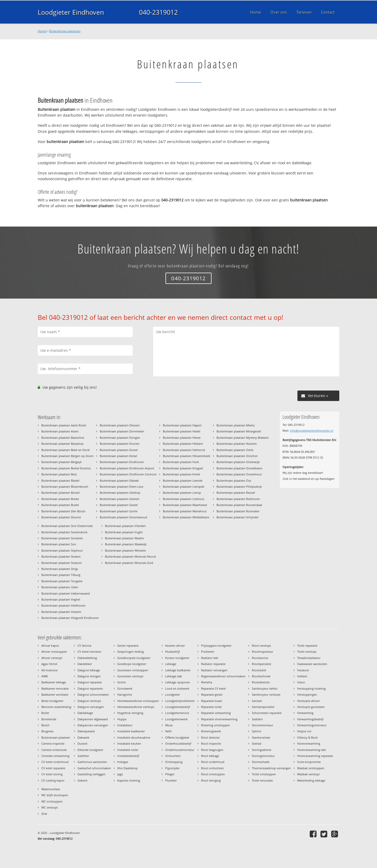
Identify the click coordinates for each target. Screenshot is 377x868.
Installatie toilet (128, 750)
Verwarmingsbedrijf (310, 719)
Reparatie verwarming (216, 713)
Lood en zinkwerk (177, 688)
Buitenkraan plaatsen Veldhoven (63, 605)
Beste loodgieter (52, 701)
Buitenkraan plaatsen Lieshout (184, 499)
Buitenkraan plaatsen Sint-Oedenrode (67, 526)
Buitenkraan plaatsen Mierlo (236, 425)
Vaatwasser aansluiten (312, 664)
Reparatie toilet (211, 707)
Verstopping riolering (311, 688)
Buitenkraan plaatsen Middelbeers (186, 517)
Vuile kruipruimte (309, 762)
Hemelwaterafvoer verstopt (136, 707)
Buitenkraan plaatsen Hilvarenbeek (187, 456)
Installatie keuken (129, 743)
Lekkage (171, 664)
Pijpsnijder (172, 768)
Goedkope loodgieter (132, 664)
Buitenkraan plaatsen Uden (60, 587)
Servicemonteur (262, 725)
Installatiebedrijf (128, 756)
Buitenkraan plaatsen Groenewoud (123, 517)
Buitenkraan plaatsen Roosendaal (239, 505)
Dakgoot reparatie (90, 682)
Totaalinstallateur (309, 658)
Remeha (207, 682)
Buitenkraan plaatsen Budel (60, 505)
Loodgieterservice (177, 713)
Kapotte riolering (129, 780)
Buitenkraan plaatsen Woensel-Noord (130, 556)
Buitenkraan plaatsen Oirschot (237, 456)
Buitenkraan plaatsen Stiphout (62, 550)
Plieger (170, 774)
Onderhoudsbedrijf (178, 743)
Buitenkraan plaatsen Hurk (181, 462)
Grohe (121, 682)
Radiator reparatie (213, 664)
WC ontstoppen (52, 801)
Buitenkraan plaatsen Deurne (61, 517)
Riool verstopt (261, 645)
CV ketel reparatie (53, 768)
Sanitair (257, 701)
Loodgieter (173, 694)
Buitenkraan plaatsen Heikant (183, 444)
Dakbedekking (87, 658)
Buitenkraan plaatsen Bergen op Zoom (67, 456)
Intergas (123, 762)
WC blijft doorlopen (55, 795)
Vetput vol (304, 731)
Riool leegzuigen (212, 750)
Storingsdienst (262, 750)
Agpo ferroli (49, 664)
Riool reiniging (211, 780)
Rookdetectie (261, 682)
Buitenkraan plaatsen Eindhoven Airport (127, 468)
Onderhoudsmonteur (180, 750)
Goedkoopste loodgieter (134, 658)
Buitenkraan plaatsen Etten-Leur (122, 487)
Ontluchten (173, 756)
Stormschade (261, 762)
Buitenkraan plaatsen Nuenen (237, 444)
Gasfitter (83, 756)
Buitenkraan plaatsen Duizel (119, 450)
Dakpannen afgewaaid (93, 719)
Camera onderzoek (54, 750)
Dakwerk (83, 737)
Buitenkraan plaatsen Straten (61, 556)
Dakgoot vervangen (91, 707)
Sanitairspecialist (263, 707)
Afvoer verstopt (52, 658)
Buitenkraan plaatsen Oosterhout (239, 474)
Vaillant (302, 676)
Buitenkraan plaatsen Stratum (62, 563)
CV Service (84, 645)
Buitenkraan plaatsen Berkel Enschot (66, 468)
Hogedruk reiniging (130, 713)
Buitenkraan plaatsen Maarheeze (185, 505)
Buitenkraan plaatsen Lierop (182, 493)
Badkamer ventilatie (55, 694)
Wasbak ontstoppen (311, 768)
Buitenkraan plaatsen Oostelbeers (239, 468)
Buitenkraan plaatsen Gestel (119, 505)
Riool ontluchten (212, 768)
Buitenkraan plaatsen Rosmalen (238, 511)
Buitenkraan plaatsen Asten (60, 431)
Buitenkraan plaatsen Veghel (61, 599)
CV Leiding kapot (53, 780)
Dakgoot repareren (90, 688)
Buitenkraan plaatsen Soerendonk (64, 532)
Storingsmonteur (263, 756)
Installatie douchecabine (134, 737)
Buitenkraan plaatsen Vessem (61, 612)
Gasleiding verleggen (92, 774)
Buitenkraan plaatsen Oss (234, 480)
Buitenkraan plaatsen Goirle (119, 511)
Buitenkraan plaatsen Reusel (236, 493)
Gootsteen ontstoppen (133, 670)
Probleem (208, 652)
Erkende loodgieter (90, 750)
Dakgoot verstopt (89, 701)
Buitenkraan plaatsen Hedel (182, 431)
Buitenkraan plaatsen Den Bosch (63, 511)
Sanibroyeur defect (265, 688)
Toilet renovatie (262, 780)
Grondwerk (125, 688)
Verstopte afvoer (308, 701)
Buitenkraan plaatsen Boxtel (60, 493)
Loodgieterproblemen (180, 701)
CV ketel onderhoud (55, 762)
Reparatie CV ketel (213, 688)
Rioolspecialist (262, 664)
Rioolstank (259, 670)
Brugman (48, 731)
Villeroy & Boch (307, 737)
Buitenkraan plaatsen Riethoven (238, 499)
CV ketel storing (52, 774)
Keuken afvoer (175, 645)
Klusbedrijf (173, 652)
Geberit (82, 780)
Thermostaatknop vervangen (271, 768)
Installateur (125, 725)
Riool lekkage (210, 756)
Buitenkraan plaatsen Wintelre (125, 550)
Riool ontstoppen (213, 774)
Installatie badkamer (131, 731)
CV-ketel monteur (89, 652)
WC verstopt (50, 807)
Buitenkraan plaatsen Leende (183, 480)
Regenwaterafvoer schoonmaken (223, 676)
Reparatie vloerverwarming (219, 719)
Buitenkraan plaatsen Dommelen (122, 431)
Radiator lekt (210, 658)
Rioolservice (260, 658)
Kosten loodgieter (177, 658)
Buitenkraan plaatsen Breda (60, 499)
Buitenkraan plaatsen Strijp (60, 569)
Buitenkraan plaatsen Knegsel (183, 468)
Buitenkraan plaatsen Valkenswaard (66, 593)
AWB (45, 676)
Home (42, 31)
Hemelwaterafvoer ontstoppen (138, 701)
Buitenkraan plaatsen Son (59, 544)
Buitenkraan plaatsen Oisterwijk (238, 462)
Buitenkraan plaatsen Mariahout (185, 511)
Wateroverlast (51, 789)
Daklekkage (85, 713)
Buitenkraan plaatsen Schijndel (237, 517)
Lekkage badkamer (178, 670)
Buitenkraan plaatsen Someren (62, 538)
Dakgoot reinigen (89, 676)
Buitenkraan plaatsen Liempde (184, 487)
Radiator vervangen (214, 670)
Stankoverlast (261, 737)
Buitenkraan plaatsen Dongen (120, 438)
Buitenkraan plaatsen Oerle (235, 450)
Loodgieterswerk (176, 719)
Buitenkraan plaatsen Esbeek (119, 480)
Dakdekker (85, 664)
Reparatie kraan (212, 701)
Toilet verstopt (307, 652)
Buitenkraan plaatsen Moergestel (239, 431)
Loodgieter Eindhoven (71, 12)
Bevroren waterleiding (56, 707)
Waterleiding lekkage (311, 780)
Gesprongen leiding (131, 652)
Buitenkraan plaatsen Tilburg (61, 575)
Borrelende (49, 719)
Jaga (120, 774)
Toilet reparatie (307, 645)
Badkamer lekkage (54, 682)
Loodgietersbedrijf (178, 707)
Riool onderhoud (213, 762)
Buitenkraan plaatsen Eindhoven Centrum (128, 474)
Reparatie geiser (212, 694)
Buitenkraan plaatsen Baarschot (63, 438)
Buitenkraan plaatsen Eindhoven (122, 462)
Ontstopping (174, 762)
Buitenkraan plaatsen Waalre (124, 538)
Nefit (168, 731)
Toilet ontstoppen (264, 774)
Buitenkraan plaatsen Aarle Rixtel (64, 425)
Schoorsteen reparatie (267, 713)
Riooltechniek (261, 676)
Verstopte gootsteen (311, 707)
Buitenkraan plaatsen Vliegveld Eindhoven (70, 618)
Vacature (303, 670)
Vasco (301, 682)
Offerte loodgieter (177, 737)
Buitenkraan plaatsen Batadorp (62, 444)
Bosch (45, 725)
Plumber (171, 780)
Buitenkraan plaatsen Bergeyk (62, 462)
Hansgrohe (125, 694)
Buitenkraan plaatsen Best (59, 474)
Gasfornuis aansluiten (92, 762)
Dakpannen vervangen (93, 725)
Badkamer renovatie (55, 688)
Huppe (122, 719)
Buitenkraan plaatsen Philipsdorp (239, 487)
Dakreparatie (86, 731)
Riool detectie (210, 737)
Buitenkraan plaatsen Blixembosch (65, 487)
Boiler (45, 713)
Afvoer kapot (50, 645)
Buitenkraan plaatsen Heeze (182, 438)
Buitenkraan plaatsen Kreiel (181, 474)
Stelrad (257, 743)
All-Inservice (49, 670)
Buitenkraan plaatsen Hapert (182, 425)
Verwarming (305, 713)
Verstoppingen (307, 694)
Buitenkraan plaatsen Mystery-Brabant (243, 438)
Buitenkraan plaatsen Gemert (120, 499)
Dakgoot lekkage (89, 670)
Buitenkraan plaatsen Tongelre (62, 581)
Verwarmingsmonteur (312, 725)
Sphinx (257, 731)
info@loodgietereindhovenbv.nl (312, 430)
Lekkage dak (174, 676)
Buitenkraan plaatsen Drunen (120, 444)
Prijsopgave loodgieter (216, 645)
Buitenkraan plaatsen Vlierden (125, 526)
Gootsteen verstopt (130, 676)
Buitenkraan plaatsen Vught (124, 532)
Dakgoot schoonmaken (93, 694)
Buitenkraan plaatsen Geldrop (120, 493)
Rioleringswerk (211, 731)
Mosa (169, 725)
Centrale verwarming (55, 756)
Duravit (82, 743)
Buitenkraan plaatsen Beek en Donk (66, 450)
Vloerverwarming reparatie (315, 756)
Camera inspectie (53, 743)
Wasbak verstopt (308, 774)
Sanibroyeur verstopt (266, 694)
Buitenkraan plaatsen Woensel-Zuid (129, 563)
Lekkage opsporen (178, 682)
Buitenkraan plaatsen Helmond (184, 450)
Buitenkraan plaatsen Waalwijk (126, 544)
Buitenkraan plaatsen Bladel (60, 480)
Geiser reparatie (128, 645)
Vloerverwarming (309, 743)
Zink (44, 814)
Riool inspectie (211, 743)
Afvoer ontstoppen (54, 652)
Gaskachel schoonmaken (94, 768)
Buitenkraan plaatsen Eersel (118, 456)
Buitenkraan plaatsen (65, 31)
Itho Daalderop (127, 768)
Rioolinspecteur (262, 652)
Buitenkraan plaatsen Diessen (120, 425)
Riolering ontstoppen (215, 725)
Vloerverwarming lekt (312, 750)
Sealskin (257, 719)
